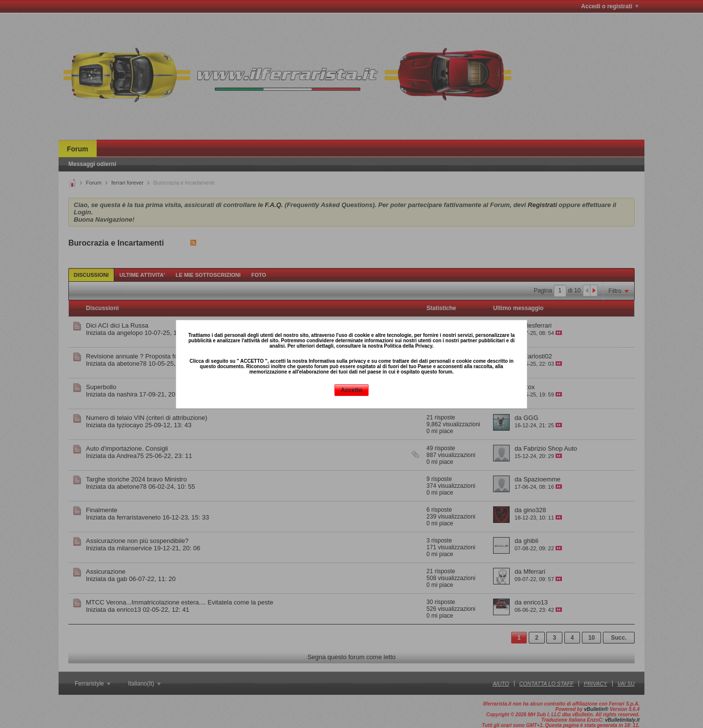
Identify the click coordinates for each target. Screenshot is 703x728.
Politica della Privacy (408, 346)
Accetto (351, 390)
